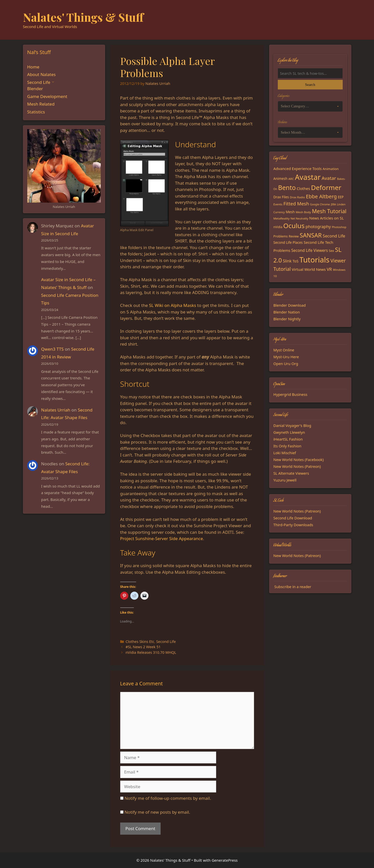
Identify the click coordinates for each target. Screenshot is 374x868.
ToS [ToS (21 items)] (295, 261)
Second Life (166, 642)
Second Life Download (293, 518)
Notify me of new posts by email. (157, 812)
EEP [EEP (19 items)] (341, 197)
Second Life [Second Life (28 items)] (334, 236)
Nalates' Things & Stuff (83, 17)
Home (33, 67)
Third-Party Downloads (293, 525)
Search (310, 85)
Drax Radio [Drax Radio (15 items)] (297, 197)
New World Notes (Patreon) (297, 466)
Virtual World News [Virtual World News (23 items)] (309, 269)
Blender (35, 89)
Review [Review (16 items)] (294, 236)
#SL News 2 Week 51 (143, 647)
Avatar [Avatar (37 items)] (329, 178)
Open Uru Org (286, 364)
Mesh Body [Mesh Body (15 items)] (303, 212)
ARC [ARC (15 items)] (291, 179)
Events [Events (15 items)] (278, 204)
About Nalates (42, 74)
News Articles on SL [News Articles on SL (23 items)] (327, 218)
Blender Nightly (287, 319)
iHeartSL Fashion (288, 439)
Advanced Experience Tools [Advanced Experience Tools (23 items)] (298, 168)
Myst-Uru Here (286, 357)
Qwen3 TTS (52, 349)
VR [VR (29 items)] (329, 269)
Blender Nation (287, 312)
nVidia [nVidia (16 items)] (278, 227)
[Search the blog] (310, 73)
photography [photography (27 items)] (318, 226)
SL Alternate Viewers (291, 473)
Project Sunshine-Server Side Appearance (162, 538)
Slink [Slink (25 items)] (287, 261)
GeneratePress (225, 860)
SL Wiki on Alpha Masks (172, 305)
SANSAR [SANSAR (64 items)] (311, 235)
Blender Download (290, 305)
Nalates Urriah (56, 410)
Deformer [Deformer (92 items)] (326, 187)
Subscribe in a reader (293, 587)
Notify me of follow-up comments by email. (168, 798)
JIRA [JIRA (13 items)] (333, 204)
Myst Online (284, 350)
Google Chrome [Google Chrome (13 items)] (320, 204)
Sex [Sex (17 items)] (331, 251)
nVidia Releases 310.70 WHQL (151, 652)
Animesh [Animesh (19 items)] (281, 179)
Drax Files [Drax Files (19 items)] (281, 197)
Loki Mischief (285, 453)
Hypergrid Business (291, 394)
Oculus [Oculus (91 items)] (294, 226)
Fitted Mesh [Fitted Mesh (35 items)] (296, 203)
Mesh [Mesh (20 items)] (290, 212)
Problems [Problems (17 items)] (281, 236)
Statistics (36, 112)
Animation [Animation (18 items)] (331, 169)
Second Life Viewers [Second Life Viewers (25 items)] (309, 250)
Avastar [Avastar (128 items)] (308, 177)
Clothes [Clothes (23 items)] (303, 188)
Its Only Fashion (288, 446)
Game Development (47, 96)
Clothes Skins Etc (140, 642)
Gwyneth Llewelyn (289, 432)
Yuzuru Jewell (285, 480)
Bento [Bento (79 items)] (287, 187)
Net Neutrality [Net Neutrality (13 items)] (300, 219)
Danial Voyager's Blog (292, 425)
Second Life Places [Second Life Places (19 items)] (288, 243)
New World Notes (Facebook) (299, 460)
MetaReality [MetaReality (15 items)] (282, 218)
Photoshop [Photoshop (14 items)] (339, 227)
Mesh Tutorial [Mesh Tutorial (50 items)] (329, 211)
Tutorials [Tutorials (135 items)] (315, 260)
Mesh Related (41, 104)
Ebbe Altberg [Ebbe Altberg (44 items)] (321, 196)
